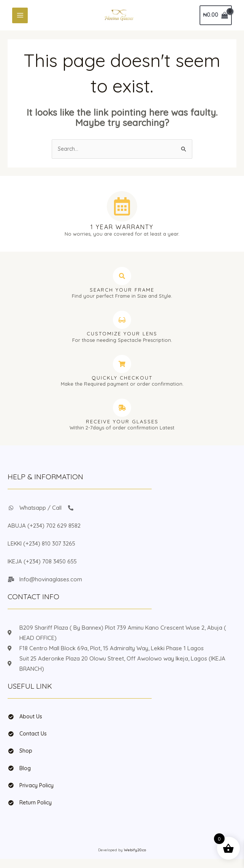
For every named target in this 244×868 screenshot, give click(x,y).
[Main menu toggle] (20, 17)
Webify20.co (135, 859)
